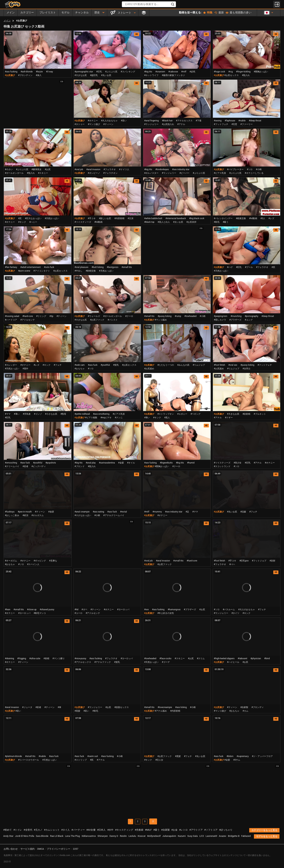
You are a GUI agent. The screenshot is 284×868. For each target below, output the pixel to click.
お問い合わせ (11, 849)
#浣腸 (243, 512)
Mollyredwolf (154, 836)
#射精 (46, 658)
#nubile (242, 121)
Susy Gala (192, 836)
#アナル (181, 124)
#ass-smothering (101, 414)
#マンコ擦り (59, 658)
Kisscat (142, 836)
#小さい (9, 169)
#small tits (127, 267)
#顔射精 (246, 414)
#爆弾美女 (36, 169)
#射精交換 (91, 271)
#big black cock (197, 218)
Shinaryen (103, 836)
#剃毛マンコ (40, 613)
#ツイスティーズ (83, 222)
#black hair (167, 121)
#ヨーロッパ (24, 613)
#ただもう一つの (166, 365)
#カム (245, 711)
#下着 (199, 121)
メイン (7, 21)
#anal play (91, 463)
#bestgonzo (113, 267)
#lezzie (39, 72)
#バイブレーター (235, 169)
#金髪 (121, 463)
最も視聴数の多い (239, 13)
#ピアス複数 (91, 418)
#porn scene (24, 271)
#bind (267, 658)
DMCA (41, 849)
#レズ (271, 218)
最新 (219, 13)
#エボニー (182, 414)
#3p (51, 316)
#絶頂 (25, 515)
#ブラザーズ (235, 320)
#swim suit (93, 756)
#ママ (8, 414)
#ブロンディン (25, 75)
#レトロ (183, 830)
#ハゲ (230, 267)
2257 (76, 849)
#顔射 (272, 561)
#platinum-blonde (13, 756)
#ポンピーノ (94, 173)
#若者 (25, 466)
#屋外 (25, 369)
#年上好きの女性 (166, 613)
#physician (256, 658)
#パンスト (113, 320)
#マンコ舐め (161, 320)
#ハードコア (11, 320)
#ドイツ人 (124, 169)
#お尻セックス (232, 75)
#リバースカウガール (29, 760)
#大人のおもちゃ (109, 121)
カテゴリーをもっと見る (264, 830)
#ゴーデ (166, 662)
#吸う (226, 222)
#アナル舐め (161, 711)
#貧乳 (116, 365)
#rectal (123, 512)
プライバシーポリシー (59, 849)
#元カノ (38, 830)
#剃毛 (217, 222)
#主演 (130, 218)
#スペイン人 (33, 564)
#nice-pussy (80, 658)
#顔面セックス (121, 707)
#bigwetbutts (166, 463)
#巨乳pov (244, 561)
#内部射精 (119, 218)
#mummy (157, 512)
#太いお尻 (178, 222)
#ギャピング (40, 561)
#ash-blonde (27, 72)
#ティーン (108, 124)
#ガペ (84, 610)
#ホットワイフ (151, 75)
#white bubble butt (153, 218)
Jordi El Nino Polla (25, 836)
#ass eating (98, 512)
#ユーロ (79, 613)
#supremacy (243, 756)
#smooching (11, 463)
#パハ (232, 564)
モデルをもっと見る (267, 836)
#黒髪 (77, 711)
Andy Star (8, 836)
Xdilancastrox (89, 836)
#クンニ (119, 418)
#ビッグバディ (39, 466)
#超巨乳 (94, 75)
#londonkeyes (162, 169)
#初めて (8, 830)
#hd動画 (98, 222)
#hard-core (28, 316)
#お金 (174, 830)
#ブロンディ (257, 707)
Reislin (123, 836)
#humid (191, 463)
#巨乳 (99, 72)
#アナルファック (103, 662)
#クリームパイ (12, 466)
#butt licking (98, 267)
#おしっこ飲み (12, 515)
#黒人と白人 (164, 222)
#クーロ (129, 316)
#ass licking (181, 707)
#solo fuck (49, 267)
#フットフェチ (221, 124)
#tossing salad (12, 316)
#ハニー (33, 222)
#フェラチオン (110, 173)
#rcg (231, 72)
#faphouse (230, 121)
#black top (149, 222)
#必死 (192, 72)
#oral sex (233, 365)
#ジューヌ (27, 707)
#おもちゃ (80, 369)
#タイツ (235, 613)
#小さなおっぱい (83, 515)
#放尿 (51, 512)
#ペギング (196, 414)
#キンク (22, 222)
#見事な (53, 561)
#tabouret (243, 658)
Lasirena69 (211, 836)
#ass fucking (11, 72)
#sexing (218, 121)
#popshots (51, 463)
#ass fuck (93, 365)
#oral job (79, 169)
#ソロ (250, 169)
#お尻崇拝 (191, 222)
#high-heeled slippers (224, 658)
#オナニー (93, 121)
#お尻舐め (149, 369)
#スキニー (43, 173)
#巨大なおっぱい (33, 218)
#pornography (251, 316)
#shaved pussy (47, 610)
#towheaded (190, 316)
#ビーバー (184, 173)
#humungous (174, 610)
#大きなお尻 (81, 75)
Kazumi (182, 836)
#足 (187, 512)
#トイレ (18, 830)
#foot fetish (220, 365)
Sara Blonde (42, 836)
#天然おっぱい (52, 218)
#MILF (148, 830)
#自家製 (244, 707)
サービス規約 (28, 849)
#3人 (263, 218)
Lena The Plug (72, 836)
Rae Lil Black (57, 836)
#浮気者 (27, 414)
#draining (9, 658)
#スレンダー (11, 365)
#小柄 (259, 169)
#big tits (148, 72)
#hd (77, 610)
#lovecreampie (165, 707)
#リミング (41, 316)
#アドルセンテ (27, 320)
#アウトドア (196, 830)
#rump (178, 316)
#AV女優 (91, 830)
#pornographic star (84, 72)
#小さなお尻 (51, 414)
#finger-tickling (243, 72)
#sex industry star (181, 169)
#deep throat (255, 121)
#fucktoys (10, 512)
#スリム (201, 658)
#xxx (146, 610)
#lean (8, 610)
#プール (249, 267)
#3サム (237, 760)
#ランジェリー (151, 124)
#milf (184, 72)
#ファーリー (246, 124)
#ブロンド (80, 466)
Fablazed (246, 836)
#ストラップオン (166, 414)
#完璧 (234, 124)
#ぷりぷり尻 (111, 72)
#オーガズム (11, 561)
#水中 (110, 830)
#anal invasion (93, 169)
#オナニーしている (254, 173)
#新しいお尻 (105, 218)
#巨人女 (159, 760)
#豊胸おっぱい (261, 72)
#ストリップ (81, 760)
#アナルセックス (184, 121)
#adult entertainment (30, 267)
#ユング (249, 320)
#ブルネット (260, 414)
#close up (32, 610)
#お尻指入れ (168, 124)
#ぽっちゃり (226, 830)
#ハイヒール (233, 662)
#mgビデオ (106, 418)
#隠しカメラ (220, 320)
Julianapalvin (169, 836)
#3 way (49, 72)
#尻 (20, 218)
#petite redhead (82, 414)
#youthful (105, 365)
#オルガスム (38, 515)
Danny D (114, 836)
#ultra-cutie (35, 658)
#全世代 (28, 830)
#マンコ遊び (94, 124)
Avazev (223, 836)
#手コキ (92, 218)
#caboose (173, 72)
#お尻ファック (97, 320)
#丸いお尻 (106, 75)
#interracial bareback (176, 218)
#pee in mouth (25, 512)
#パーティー (78, 830)
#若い (124, 121)
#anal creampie (82, 512)
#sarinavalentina (107, 463)
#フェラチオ (110, 169)
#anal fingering (151, 121)
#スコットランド (222, 466)
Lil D (202, 836)
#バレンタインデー (223, 218)
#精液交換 (241, 218)
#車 (59, 707)
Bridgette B (234, 836)
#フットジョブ (259, 561)
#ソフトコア (211, 830)
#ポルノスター (151, 173)
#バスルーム (229, 610)
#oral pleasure (82, 267)
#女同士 (246, 369)
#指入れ (246, 75)
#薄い (17, 414)
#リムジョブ (199, 365)
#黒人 (167, 418)
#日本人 (101, 830)
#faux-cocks (165, 658)
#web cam (80, 365)
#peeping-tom (221, 316)
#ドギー (229, 418)
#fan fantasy (11, 267)
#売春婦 (139, 830)
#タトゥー (80, 124)
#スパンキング (128, 72)
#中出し (79, 271)
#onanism (160, 72)
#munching (236, 316)
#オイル (131, 463)
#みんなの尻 (183, 365)
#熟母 (63, 414)
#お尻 (48, 169)
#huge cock (220, 72)
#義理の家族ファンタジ (173, 75)
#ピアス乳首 (220, 173)
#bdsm (230, 756)
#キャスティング (124, 830)
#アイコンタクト (42, 271)
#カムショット (52, 830)
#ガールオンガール (14, 173)
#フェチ (58, 365)
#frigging (22, 658)
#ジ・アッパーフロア (262, 756)
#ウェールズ (94, 316)
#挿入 (39, 75)
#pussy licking (164, 316)
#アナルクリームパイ (114, 515)
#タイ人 (65, 830)
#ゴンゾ (38, 414)
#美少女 (238, 463)
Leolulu (132, 836)
